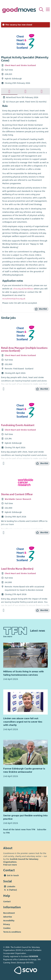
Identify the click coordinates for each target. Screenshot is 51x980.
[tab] (9, 91)
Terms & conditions (12, 932)
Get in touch (13, 875)
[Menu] (48, 9)
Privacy (7, 924)
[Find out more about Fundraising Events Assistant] (4, 463)
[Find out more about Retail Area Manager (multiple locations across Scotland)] (4, 389)
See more (8, 636)
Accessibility (9, 921)
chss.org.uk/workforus (23, 289)
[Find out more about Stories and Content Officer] (4, 533)
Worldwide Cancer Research (18, 499)
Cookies (7, 928)
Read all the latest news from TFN (19, 830)
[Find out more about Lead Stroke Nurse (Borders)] (4, 610)
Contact (7, 902)
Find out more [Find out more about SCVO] (10, 865)
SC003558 (34, 956)
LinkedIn (11, 887)
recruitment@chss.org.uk (14, 299)
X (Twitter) (12, 890)
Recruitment (9, 913)
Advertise (8, 917)
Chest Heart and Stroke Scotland (20, 65)
